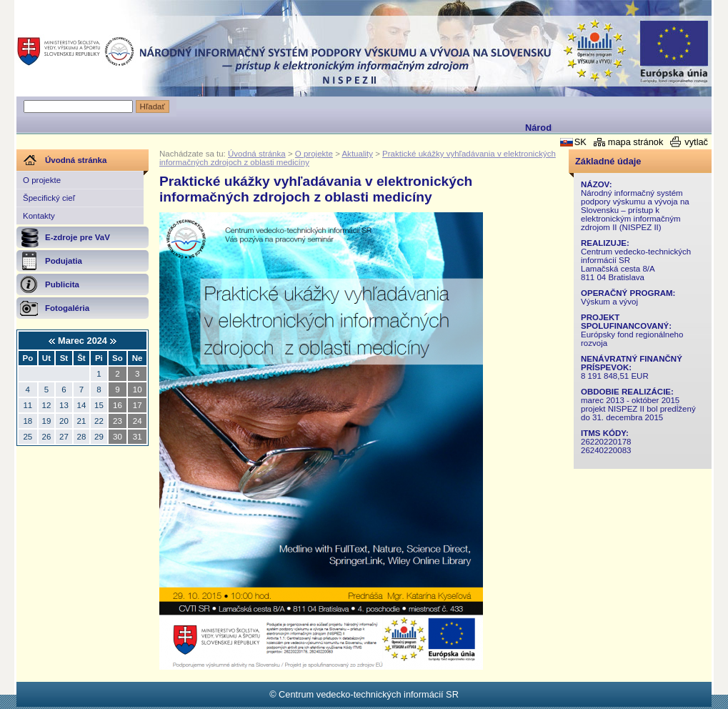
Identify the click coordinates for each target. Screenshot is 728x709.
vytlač (696, 142)
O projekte (42, 180)
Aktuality (357, 154)
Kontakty (39, 216)
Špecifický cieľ (49, 198)
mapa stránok (636, 142)
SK (580, 142)
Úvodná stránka (257, 154)
